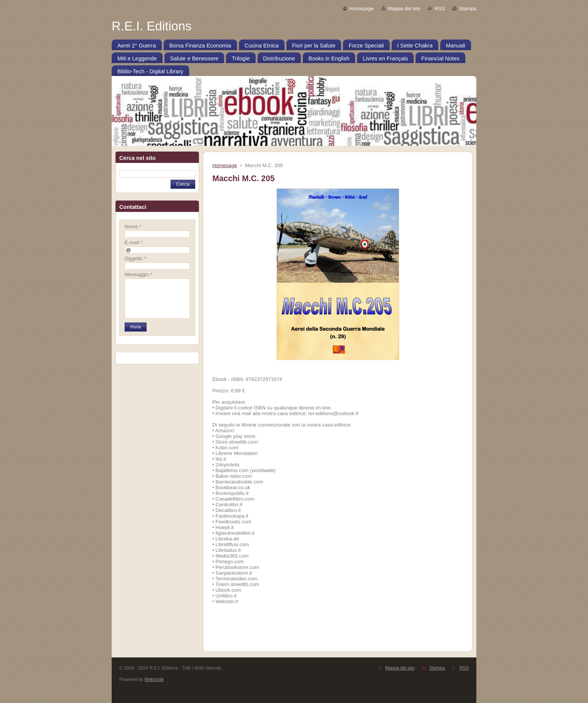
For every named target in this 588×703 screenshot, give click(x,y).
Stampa (468, 9)
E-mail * (133, 242)
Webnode (154, 679)
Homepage (361, 9)
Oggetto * (135, 258)
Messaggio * (138, 274)
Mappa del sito (404, 9)
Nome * (133, 227)
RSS (440, 9)
